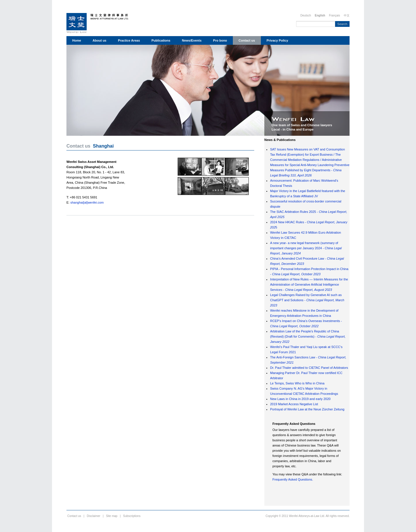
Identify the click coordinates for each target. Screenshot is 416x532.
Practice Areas (129, 40)
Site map (112, 516)
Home (77, 40)
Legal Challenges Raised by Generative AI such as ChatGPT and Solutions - (307, 300)
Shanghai (103, 146)
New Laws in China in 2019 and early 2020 (300, 399)
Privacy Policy (277, 40)
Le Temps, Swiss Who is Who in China (297, 383)
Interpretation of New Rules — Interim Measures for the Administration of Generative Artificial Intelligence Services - (309, 284)
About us (100, 40)
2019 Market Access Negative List (294, 404)
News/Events (192, 40)
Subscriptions (132, 516)
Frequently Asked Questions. (293, 479)
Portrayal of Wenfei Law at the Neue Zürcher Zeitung (307, 409)
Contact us (247, 40)
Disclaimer (94, 516)
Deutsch (306, 15)
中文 (347, 15)
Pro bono (220, 40)
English (320, 15)
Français (335, 15)
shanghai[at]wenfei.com (87, 202)
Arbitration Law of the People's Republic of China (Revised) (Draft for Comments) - (308, 336)
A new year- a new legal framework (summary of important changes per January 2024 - (306, 248)
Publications (161, 40)
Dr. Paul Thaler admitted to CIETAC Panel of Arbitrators (309, 368)
